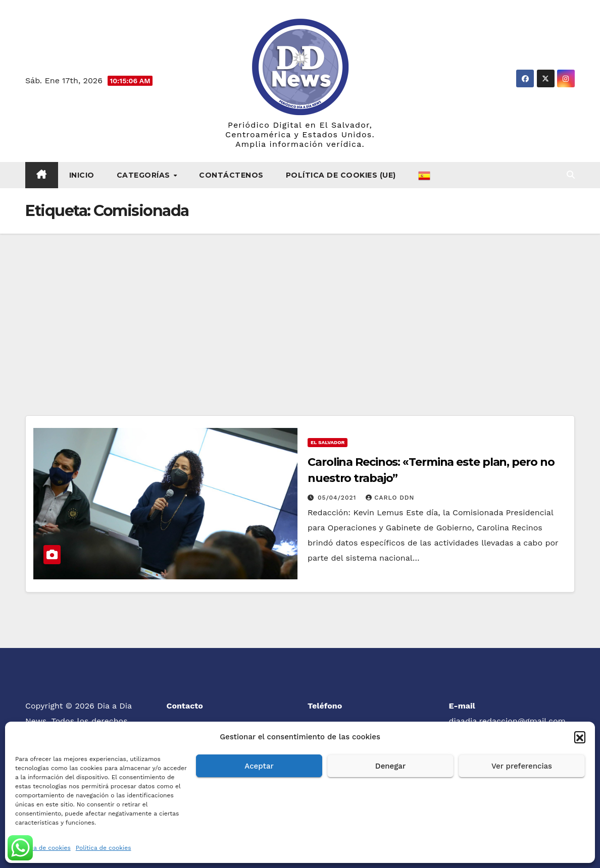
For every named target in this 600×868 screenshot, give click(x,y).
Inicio (82, 175)
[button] (580, 737)
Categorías (145, 175)
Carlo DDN (390, 498)
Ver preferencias (522, 766)
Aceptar (259, 766)
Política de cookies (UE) (341, 175)
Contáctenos (231, 175)
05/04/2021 (338, 498)
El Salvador (328, 442)
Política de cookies (43, 848)
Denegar (390, 766)
